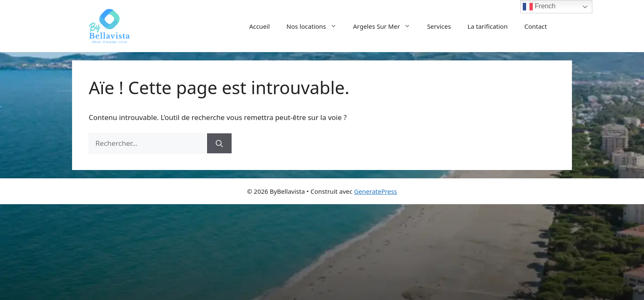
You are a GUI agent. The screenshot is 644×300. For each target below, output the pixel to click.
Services (439, 26)
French (539, 7)
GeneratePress (376, 191)
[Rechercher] (219, 143)
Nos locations (316, 26)
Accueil (259, 26)
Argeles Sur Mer (386, 26)
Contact (536, 26)
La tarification (487, 26)
